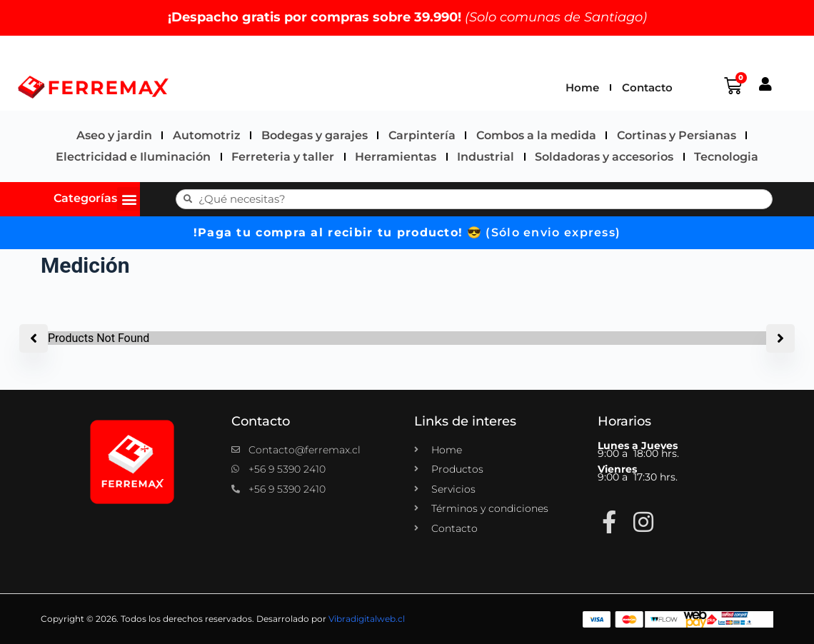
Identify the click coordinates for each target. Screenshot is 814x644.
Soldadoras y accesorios (604, 157)
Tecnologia (726, 157)
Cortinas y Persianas (677, 135)
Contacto (647, 87)
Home (582, 87)
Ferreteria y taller (283, 157)
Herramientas (396, 157)
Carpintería (422, 135)
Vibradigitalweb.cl (367, 619)
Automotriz (207, 135)
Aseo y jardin (114, 135)
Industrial (486, 157)
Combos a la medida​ (536, 135)
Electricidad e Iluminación (133, 157)
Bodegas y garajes (315, 135)
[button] (129, 199)
